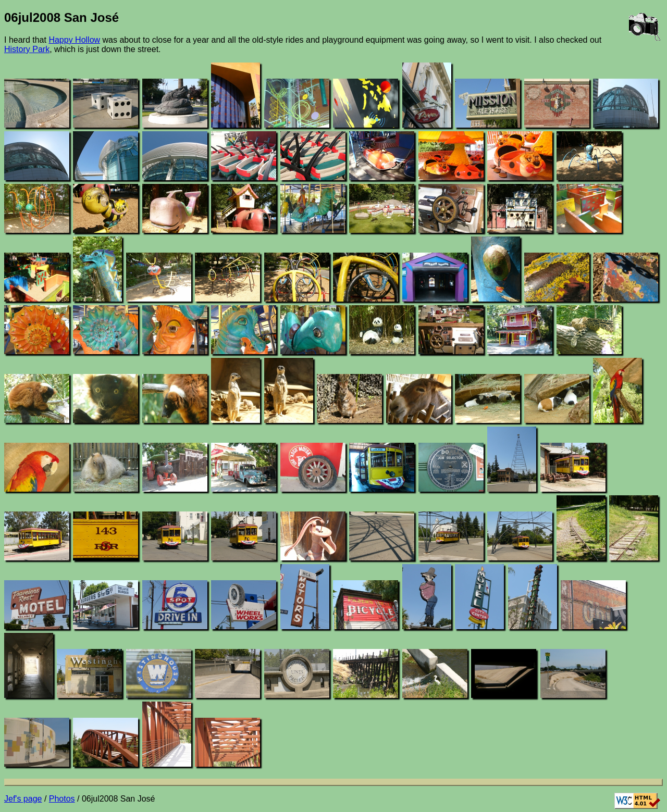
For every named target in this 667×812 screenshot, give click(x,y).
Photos (62, 799)
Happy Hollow (74, 40)
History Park (27, 49)
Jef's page (23, 799)
